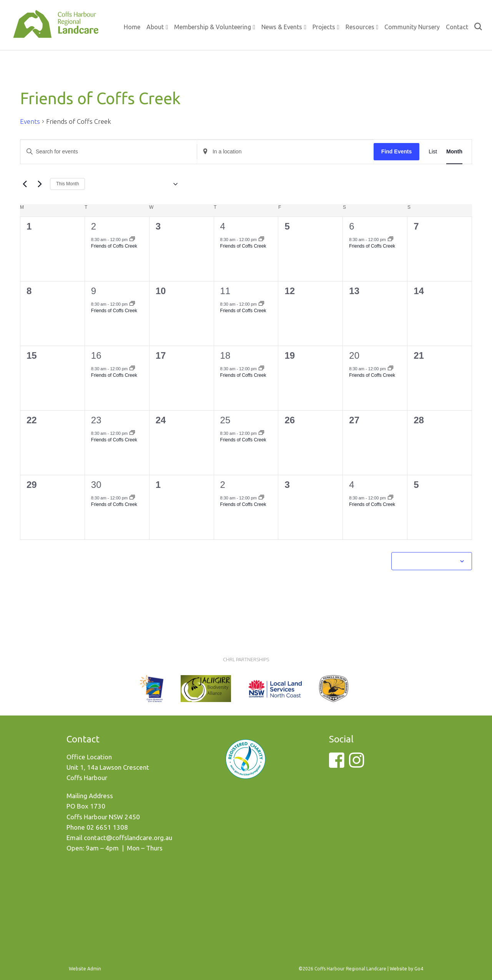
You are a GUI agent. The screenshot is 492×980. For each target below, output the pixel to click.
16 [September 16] (96, 355)
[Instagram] (357, 765)
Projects (324, 27)
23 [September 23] (96, 420)
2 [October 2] (223, 485)
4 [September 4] (223, 226)
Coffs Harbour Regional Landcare (56, 32)
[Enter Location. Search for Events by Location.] (285, 152)
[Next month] (40, 184)
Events (30, 121)
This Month (67, 184)
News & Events (282, 27)
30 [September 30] (96, 485)
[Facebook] (337, 765)
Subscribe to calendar (427, 561)
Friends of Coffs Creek (114, 246)
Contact (457, 27)
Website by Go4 (406, 969)
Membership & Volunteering (213, 27)
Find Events (396, 151)
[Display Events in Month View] (454, 152)
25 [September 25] (225, 420)
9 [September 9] (94, 291)
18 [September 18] (225, 355)
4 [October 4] (352, 485)
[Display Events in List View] (433, 152)
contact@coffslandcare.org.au (128, 838)
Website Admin (85, 969)
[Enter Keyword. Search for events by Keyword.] (109, 152)
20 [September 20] (354, 355)
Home (132, 27)
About (155, 27)
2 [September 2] (94, 226)
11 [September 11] (225, 291)
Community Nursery (412, 27)
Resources (360, 27)
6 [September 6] (352, 226)
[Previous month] (25, 184)
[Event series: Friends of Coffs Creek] (132, 240)
